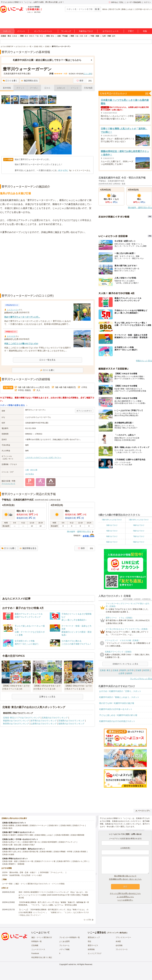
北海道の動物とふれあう (44, 835)
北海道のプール (78, 825)
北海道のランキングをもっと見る (125, 664)
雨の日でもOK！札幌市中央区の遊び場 (117, 703)
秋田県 (146, 670)
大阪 (77, 36)
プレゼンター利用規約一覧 (70, 937)
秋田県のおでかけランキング (16, 724)
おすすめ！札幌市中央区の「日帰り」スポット (120, 691)
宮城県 (138, 670)
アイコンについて (8, 484)
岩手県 (131, 670)
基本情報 (7, 88)
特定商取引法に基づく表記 (42, 957)
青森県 (123, 670)
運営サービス (93, 945)
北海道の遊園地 (8, 825)
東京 (26, 36)
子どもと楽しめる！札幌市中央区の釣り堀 (118, 715)
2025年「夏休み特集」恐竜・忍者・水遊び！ (19, 872)
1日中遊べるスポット (144, 9)
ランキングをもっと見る (141, 679)
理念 (89, 941)
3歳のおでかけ (139, 525)
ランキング (66, 31)
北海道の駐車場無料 (49, 842)
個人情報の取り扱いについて (125, 876)
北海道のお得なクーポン (12, 842)
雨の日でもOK (115, 9)
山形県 (121, 673)
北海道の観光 (7, 828)
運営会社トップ (94, 937)
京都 (81, 36)
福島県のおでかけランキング (71, 724)
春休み (105, 9)
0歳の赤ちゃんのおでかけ (112, 520)
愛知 (52, 36)
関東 (22, 36)
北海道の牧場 (66, 825)
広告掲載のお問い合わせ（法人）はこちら (125, 879)
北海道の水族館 (8, 854)
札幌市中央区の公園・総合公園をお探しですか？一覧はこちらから (47, 60)
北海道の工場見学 (9, 835)
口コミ (48, 88)
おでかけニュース (111, 31)
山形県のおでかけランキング (44, 724)
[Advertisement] (27, 264)
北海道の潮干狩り (64, 861)
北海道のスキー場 (26, 861)
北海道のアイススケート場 (45, 861)
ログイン (147, 2)
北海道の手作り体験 (25, 835)
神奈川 (32, 36)
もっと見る (88, 920)
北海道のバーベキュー (38, 825)
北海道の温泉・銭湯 (10, 861)
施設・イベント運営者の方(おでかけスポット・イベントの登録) (40, 884)
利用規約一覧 (37, 941)
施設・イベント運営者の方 (42, 937)
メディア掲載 (64, 949)
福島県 (129, 673)
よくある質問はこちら (125, 897)
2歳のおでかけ (112, 525)
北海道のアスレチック (67, 842)
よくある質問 (64, 941)
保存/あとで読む (116, 2)
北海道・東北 (6, 36)
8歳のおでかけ (112, 542)
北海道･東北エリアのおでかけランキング (21, 718)
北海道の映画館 (46, 852)
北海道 (15, 36)
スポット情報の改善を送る (12, 405)
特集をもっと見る (144, 361)
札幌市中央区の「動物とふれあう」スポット (119, 697)
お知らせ (61, 88)
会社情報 (119, 945)
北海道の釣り (54, 825)
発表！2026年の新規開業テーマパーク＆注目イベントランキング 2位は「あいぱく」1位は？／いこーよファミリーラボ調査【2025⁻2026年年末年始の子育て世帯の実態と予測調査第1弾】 (53, 895)
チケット (20, 88)
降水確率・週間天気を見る (79, 532)
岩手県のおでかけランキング (44, 721)
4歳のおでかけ (112, 531)
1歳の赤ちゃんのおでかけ (139, 520)
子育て (131, 31)
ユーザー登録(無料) (134, 2)
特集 (145, 31)
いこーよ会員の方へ (125, 900)
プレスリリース (122, 949)
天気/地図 (88, 88)
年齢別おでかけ (86, 31)
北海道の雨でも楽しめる (12, 852)
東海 (48, 36)
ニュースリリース (38, 949)
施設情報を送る (29, 81)
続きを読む (63, 170)
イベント (21, 31)
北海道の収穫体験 (62, 835)
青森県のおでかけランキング (16, 721)
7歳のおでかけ (139, 536)
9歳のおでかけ (139, 542)
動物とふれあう (128, 9)
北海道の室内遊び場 (30, 852)
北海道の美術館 (80, 852)
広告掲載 (35, 945)
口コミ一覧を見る (48, 360)
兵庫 (86, 36)
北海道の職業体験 (77, 835)
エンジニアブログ (95, 953)
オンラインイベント (43, 31)
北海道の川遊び (29, 845)
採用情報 (91, 949)
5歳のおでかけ (139, 531)
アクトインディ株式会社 (117, 933)
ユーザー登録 (7, 884)
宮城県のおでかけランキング (71, 721)
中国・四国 (95, 36)
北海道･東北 (105, 670)
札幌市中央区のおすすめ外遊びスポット (117, 721)
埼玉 (41, 36)
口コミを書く (10, 81)
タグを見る (30, 474)
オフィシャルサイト (84, 411)
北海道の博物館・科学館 (63, 852)
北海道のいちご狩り (80, 861)
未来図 (118, 941)
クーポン (34, 88)
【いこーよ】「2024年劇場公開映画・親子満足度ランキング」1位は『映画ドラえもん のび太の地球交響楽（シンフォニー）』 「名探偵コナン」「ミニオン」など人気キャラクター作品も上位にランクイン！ (54, 912)
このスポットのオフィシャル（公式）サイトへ (43, 458)
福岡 (113, 36)
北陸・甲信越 (62, 36)
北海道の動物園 (22, 825)
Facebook (35, 953)
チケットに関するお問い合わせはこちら (125, 893)
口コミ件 (88, 74)
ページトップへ (143, 811)
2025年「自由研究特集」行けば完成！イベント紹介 (22, 875)
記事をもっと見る (47, 697)
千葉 (37, 36)
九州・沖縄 (106, 36)
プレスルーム (64, 945)
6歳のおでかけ (112, 536)
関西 (72, 36)
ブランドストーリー (123, 937)
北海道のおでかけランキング (55, 718)
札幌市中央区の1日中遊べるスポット (116, 709)
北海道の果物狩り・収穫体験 (13, 864)
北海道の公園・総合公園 (12, 845)
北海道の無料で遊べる (31, 842)
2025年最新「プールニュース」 (52, 872)
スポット (7, 31)
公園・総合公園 (31, 470)
